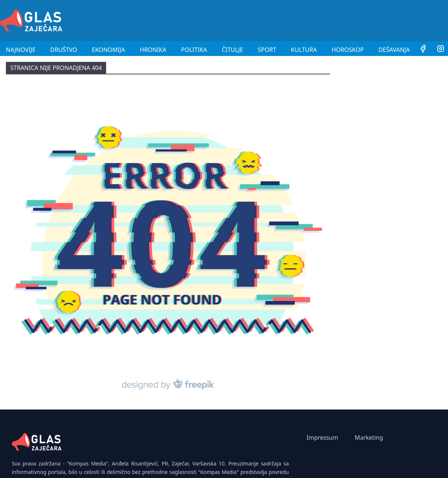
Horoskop (348, 50)
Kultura (304, 50)
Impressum (322, 437)
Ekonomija (108, 50)
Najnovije (21, 50)
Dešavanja (394, 50)
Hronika (153, 50)
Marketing (369, 437)
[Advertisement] (314, 20)
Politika (194, 50)
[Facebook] (423, 50)
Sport (267, 50)
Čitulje (232, 50)
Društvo (64, 50)
